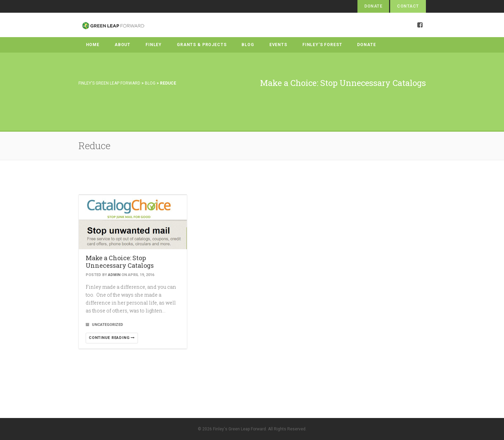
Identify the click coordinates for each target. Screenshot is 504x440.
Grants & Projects (202, 45)
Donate (373, 6)
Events (278, 45)
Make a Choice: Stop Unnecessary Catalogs (120, 262)
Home (93, 45)
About (122, 45)
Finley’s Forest (322, 45)
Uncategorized (108, 325)
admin (114, 275)
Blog (248, 45)
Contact (408, 6)
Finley (154, 45)
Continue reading (112, 338)
